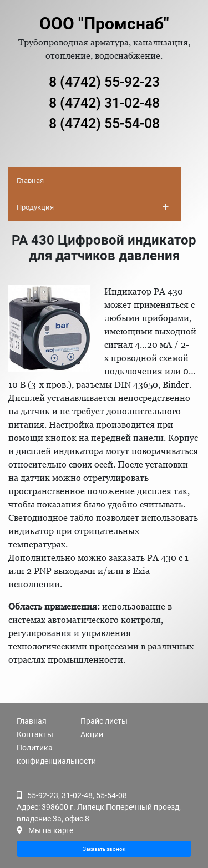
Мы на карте (51, 830)
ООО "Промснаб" (104, 24)
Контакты (35, 734)
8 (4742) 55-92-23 (104, 82)
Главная (30, 181)
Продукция (93, 207)
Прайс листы (104, 721)
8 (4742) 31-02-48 (104, 103)
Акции (92, 734)
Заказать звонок (104, 849)
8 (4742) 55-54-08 (104, 123)
